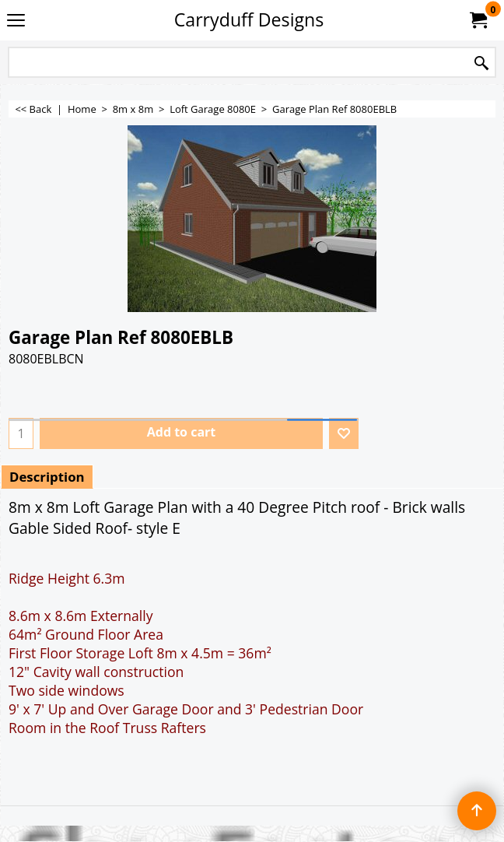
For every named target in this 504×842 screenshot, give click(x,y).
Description (47, 477)
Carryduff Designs (249, 19)
